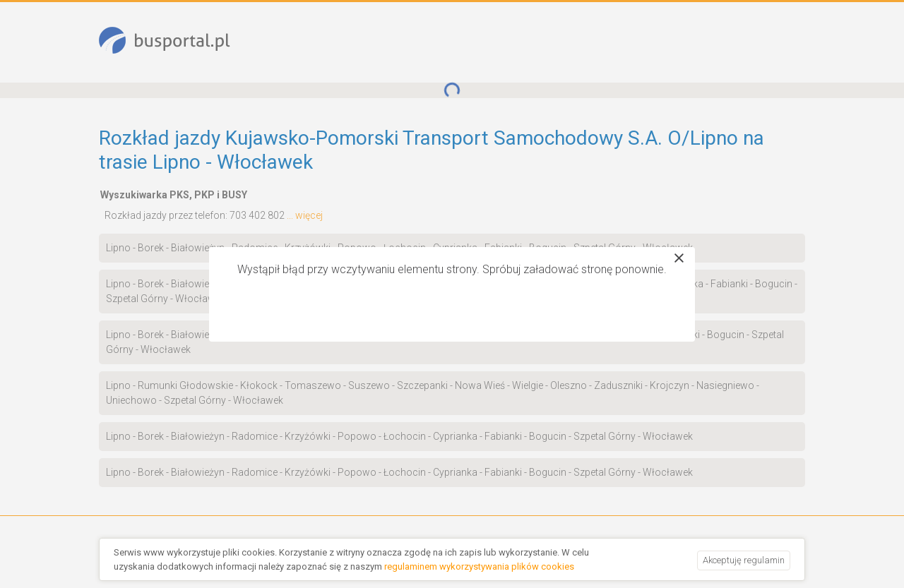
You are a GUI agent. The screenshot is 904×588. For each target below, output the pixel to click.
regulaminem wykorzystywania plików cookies (479, 566)
